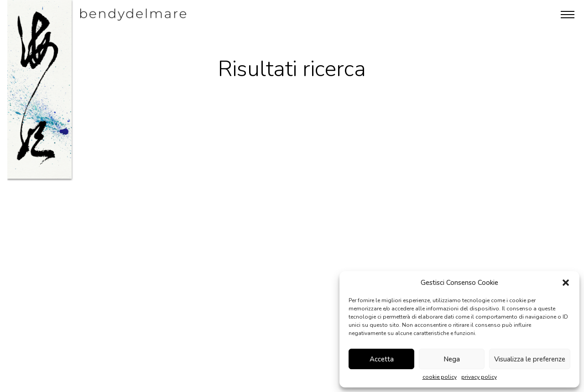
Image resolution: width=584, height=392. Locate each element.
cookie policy (440, 377)
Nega (452, 359)
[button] (566, 283)
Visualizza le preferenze (530, 359)
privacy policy (479, 377)
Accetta (382, 359)
